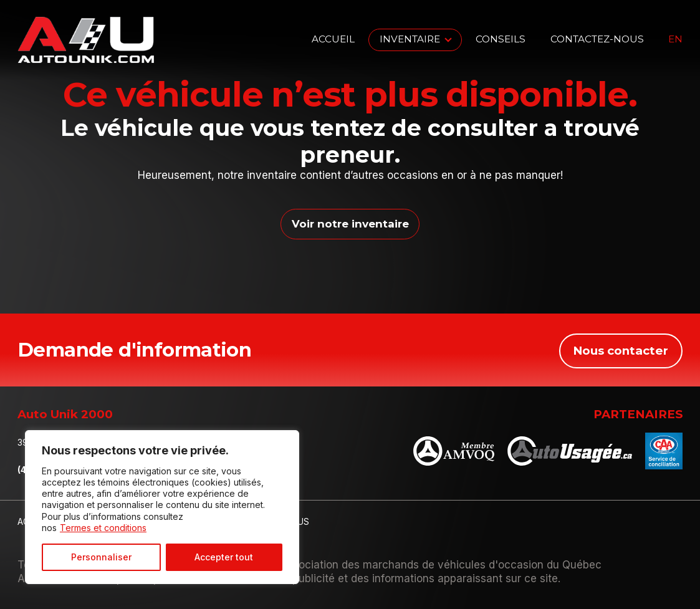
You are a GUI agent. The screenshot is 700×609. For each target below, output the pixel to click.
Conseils (501, 39)
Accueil (333, 39)
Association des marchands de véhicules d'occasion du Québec (441, 564)
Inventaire (410, 39)
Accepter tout (224, 557)
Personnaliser (101, 557)
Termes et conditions (103, 528)
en (675, 40)
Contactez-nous (597, 39)
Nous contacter (621, 349)
